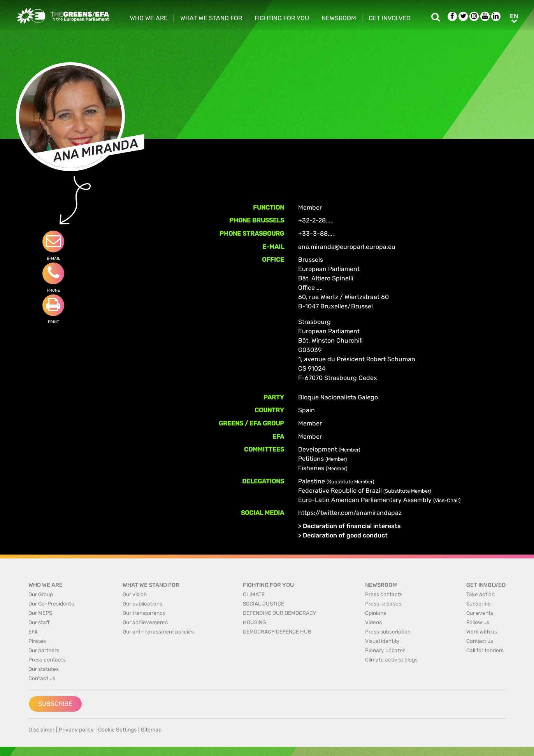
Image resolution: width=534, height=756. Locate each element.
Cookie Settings (117, 730)
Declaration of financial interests (352, 526)
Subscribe (55, 704)
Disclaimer (41, 730)
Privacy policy (76, 730)
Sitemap (151, 730)
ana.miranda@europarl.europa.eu (347, 247)
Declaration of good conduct (345, 535)
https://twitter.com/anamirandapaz (350, 513)
